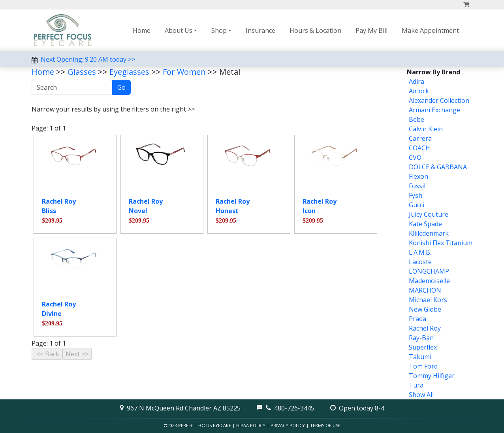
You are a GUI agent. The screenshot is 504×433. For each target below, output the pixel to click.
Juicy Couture (429, 214)
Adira (417, 81)
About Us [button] (179, 30)
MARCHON (425, 290)
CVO (415, 157)
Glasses (82, 72)
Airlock (419, 91)
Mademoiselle (429, 281)
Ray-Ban (421, 338)
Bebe (417, 119)
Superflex (423, 347)
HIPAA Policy (251, 425)
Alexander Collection (439, 100)
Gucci (417, 205)
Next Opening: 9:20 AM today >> (88, 59)
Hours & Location (315, 30)
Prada (417, 319)
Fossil (417, 186)
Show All (421, 395)
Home (142, 30)
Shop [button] (219, 30)
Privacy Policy (288, 425)
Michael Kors (428, 300)
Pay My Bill (371, 30)
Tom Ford (423, 366)
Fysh (416, 195)
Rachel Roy (425, 328)
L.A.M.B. (420, 252)
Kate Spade (425, 224)
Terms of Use (325, 425)
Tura (416, 385)
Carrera (420, 138)
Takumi (420, 357)
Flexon (418, 176)
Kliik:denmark (429, 233)
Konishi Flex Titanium (441, 243)
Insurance (260, 30)
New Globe (425, 309)
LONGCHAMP (429, 271)
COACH (419, 148)
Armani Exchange (434, 110)
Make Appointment (430, 30)
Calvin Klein (426, 129)
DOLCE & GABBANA (438, 167)
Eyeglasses (129, 72)
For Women (184, 72)
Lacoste (420, 262)
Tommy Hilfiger (432, 376)
